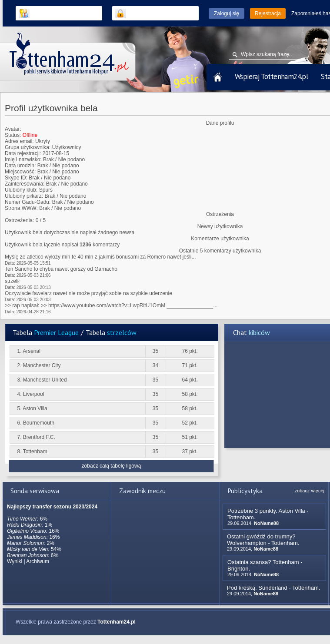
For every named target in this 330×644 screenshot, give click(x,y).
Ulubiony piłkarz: (24, 196)
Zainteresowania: (25, 184)
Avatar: (13, 129)
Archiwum (38, 561)
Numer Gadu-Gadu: (28, 202)
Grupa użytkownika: (28, 147)
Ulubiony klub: (21, 190)
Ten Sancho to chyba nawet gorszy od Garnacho (61, 269)
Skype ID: (16, 178)
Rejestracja (268, 13)
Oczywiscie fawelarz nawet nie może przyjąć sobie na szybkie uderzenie (88, 293)
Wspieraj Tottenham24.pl (271, 76)
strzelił (12, 281)
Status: (13, 135)
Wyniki (15, 561)
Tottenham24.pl (117, 622)
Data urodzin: (20, 166)
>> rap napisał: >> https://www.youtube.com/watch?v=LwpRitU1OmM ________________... (111, 305)
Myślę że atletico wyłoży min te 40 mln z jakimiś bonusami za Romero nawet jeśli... (100, 257)
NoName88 (266, 523)
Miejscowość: (20, 172)
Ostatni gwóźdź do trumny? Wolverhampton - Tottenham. (263, 540)
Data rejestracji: (23, 153)
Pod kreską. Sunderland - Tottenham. (273, 588)
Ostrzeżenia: (19, 220)
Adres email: (19, 141)
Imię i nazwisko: (23, 159)
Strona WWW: (21, 208)
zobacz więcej (310, 491)
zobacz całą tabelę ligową (112, 466)
